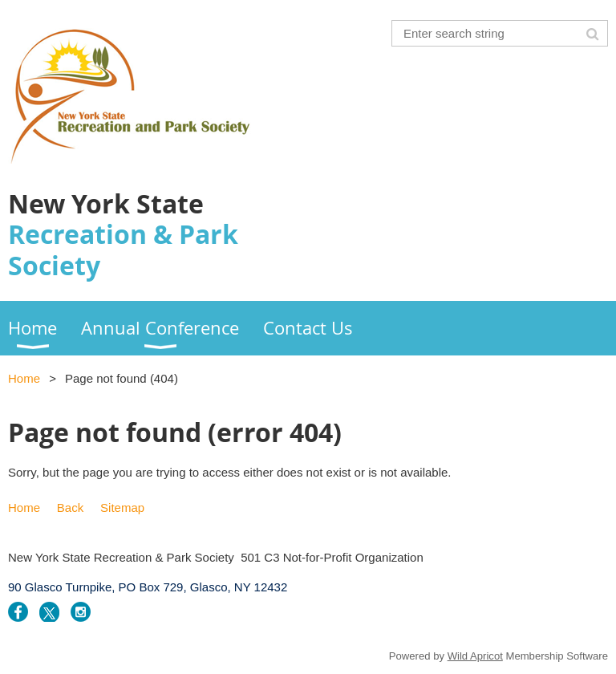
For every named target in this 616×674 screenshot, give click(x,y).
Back (70, 508)
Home (24, 378)
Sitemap (122, 508)
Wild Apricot (475, 656)
